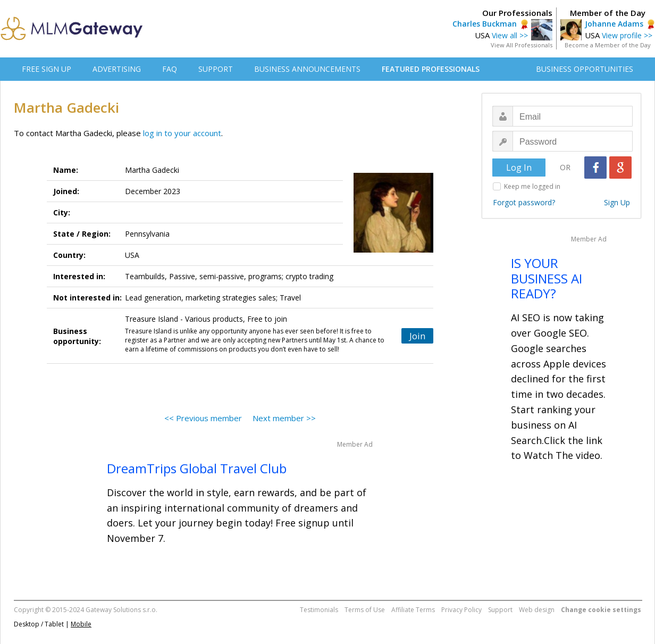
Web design (537, 610)
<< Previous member (203, 418)
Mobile (81, 624)
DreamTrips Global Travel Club (197, 468)
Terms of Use (365, 610)
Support (500, 610)
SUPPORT (216, 69)
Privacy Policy (461, 610)
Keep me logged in (532, 186)
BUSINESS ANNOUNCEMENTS (307, 69)
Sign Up (617, 202)
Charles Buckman (485, 24)
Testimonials (319, 610)
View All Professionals (522, 45)
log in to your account (182, 133)
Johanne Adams (614, 24)
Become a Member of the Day (608, 45)
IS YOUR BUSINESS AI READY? (547, 278)
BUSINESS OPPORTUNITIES (585, 69)
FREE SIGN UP (47, 69)
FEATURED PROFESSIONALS (431, 69)
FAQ (170, 69)
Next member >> (284, 418)
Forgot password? (524, 202)
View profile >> (627, 35)
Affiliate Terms (413, 610)
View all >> (510, 35)
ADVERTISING (117, 69)
